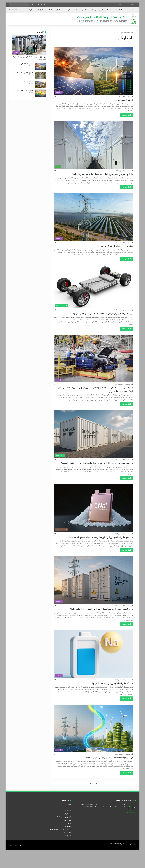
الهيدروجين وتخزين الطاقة (97, 10)
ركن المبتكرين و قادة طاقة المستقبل (54, 10)
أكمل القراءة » (126, 115)
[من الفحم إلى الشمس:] (40, 84)
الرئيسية (130, 32)
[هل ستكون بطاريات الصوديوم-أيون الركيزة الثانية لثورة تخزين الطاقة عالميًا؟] (94, 594)
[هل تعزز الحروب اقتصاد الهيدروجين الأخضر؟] (29, 45)
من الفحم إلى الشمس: (27, 82)
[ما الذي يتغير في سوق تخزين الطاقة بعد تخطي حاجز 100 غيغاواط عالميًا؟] (94, 145)
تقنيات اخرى (84, 10)
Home (134, 10)
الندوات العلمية (39, 10)
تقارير (76, 10)
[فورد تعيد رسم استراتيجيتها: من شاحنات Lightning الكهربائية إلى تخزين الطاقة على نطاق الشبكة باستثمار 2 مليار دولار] (94, 366)
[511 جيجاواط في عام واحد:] (40, 93)
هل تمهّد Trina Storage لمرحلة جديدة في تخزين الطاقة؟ (98, 775)
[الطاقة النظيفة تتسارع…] (94, 71)
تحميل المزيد (94, 802)
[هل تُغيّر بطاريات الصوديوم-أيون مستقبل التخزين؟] (94, 672)
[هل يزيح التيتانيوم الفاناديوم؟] (40, 75)
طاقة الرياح (109, 10)
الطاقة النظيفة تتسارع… (118, 100)
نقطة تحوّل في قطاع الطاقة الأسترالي (110, 249)
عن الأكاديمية (132, 5)
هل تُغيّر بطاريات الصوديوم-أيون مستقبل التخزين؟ (102, 701)
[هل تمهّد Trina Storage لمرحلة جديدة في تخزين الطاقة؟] (94, 746)
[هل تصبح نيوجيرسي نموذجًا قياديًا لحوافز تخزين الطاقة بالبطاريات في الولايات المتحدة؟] (94, 441)
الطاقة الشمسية (119, 10)
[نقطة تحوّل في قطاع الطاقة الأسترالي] (94, 220)
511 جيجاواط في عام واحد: (25, 91)
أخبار (128, 10)
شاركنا (125, 5)
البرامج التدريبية (30, 10)
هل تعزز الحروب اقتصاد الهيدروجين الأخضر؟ (30, 57)
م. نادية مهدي (128, 97)
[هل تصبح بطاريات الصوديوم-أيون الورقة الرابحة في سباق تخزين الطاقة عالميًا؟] (94, 519)
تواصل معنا (118, 5)
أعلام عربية (68, 10)
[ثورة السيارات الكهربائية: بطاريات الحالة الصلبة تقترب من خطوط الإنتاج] (94, 290)
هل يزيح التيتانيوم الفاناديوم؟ (25, 73)
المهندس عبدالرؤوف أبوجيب (125, 314)
